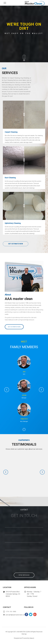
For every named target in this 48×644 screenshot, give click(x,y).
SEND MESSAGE (24, 575)
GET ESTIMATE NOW (16, 244)
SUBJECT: (8, 548)
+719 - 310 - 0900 (11, 612)
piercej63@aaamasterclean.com (16, 615)
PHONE (7, 533)
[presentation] (18, 564)
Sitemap (24, 634)
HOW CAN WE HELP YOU (13, 556)
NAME (7, 525)
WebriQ (32, 638)
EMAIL (7, 541)
